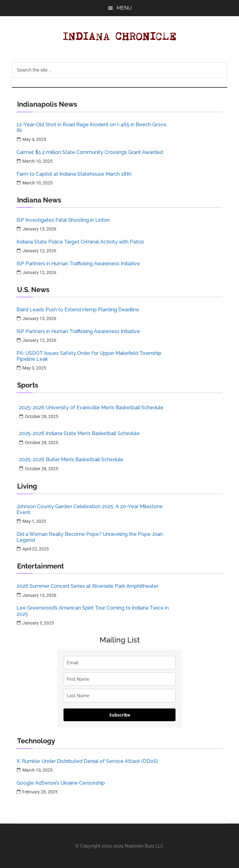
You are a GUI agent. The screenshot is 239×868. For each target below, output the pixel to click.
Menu (124, 8)
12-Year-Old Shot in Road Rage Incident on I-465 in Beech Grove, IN (92, 128)
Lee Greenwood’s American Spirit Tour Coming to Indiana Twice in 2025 (93, 611)
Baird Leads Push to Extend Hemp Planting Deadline (78, 310)
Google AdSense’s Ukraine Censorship (61, 783)
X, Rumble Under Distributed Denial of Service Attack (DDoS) (87, 761)
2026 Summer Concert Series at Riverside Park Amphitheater (87, 586)
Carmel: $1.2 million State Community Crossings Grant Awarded (90, 152)
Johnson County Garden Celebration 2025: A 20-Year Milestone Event (90, 509)
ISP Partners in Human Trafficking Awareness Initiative (78, 264)
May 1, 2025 (34, 521)
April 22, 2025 (36, 549)
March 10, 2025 (37, 161)
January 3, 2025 (38, 623)
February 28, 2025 (40, 792)
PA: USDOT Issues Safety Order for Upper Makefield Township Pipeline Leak (89, 356)
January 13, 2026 (39, 229)
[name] (119, 679)
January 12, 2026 (39, 251)
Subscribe (120, 715)
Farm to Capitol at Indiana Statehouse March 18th (74, 174)
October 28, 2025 (42, 416)
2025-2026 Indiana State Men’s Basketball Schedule (79, 433)
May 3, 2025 (34, 368)
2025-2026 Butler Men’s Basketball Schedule (71, 460)
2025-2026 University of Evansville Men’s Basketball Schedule (91, 408)
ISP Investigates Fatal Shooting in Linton (63, 220)
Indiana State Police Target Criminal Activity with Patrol (80, 242)
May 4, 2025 (34, 139)
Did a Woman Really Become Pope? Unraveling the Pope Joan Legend (90, 537)
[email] (119, 663)
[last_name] (119, 696)
